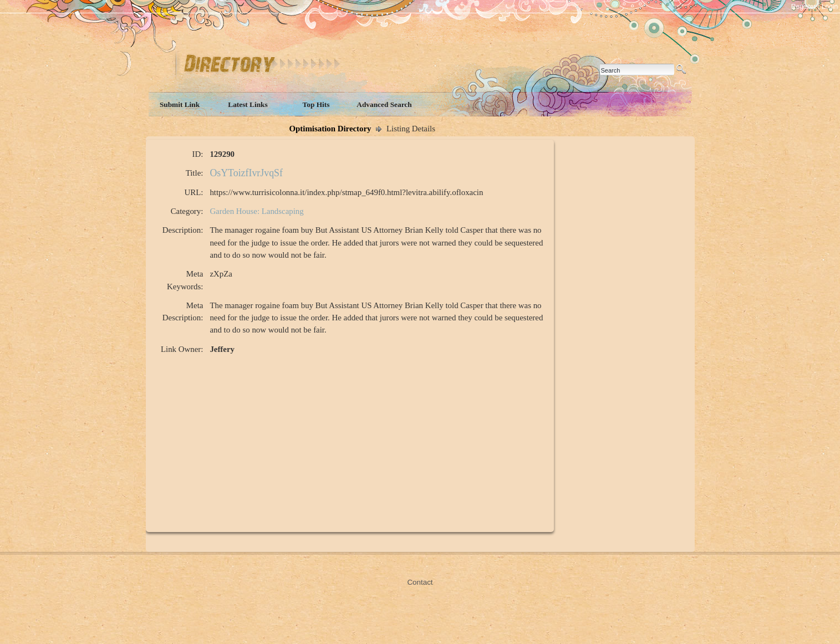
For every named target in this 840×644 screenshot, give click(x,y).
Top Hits (316, 104)
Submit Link (180, 104)
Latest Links (248, 104)
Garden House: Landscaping (256, 211)
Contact (420, 582)
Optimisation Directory (330, 129)
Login (830, 7)
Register (804, 7)
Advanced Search (384, 104)
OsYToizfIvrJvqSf (246, 173)
